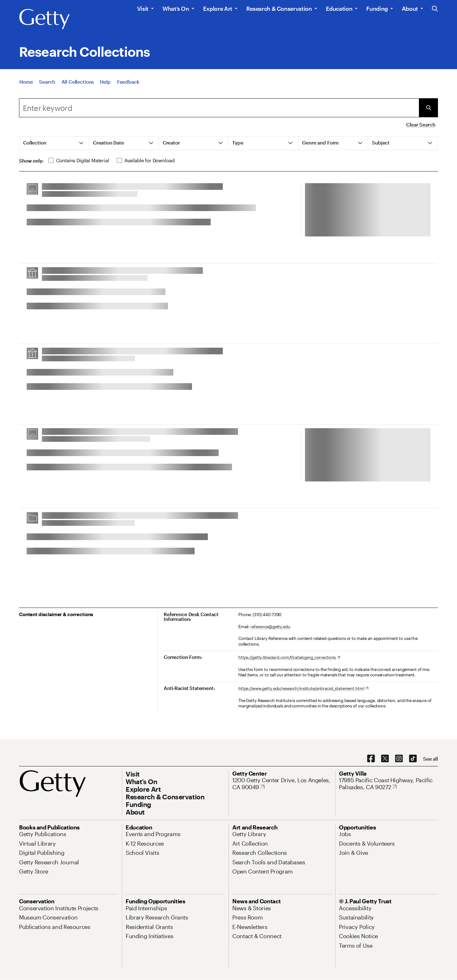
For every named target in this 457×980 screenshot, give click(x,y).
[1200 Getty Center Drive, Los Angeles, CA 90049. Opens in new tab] (282, 784)
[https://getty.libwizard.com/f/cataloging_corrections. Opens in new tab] (289, 658)
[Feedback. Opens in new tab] (128, 85)
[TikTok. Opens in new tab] (413, 759)
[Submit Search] (428, 108)
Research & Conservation (279, 9)
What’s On (176, 9)
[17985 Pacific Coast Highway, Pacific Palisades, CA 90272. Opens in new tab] (388, 784)
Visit (143, 9)
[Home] (26, 85)
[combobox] (219, 108)
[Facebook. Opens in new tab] (371, 759)
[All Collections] (78, 85)
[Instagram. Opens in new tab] (399, 759)
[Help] (105, 85)
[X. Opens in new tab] (385, 759)
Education (339, 9)
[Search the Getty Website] (435, 9)
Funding (377, 9)
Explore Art (218, 9)
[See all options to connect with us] (431, 759)
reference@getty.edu (270, 627)
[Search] (47, 85)
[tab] (54, 143)
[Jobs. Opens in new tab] (345, 834)
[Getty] (44, 19)
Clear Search (421, 125)
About (410, 9)
